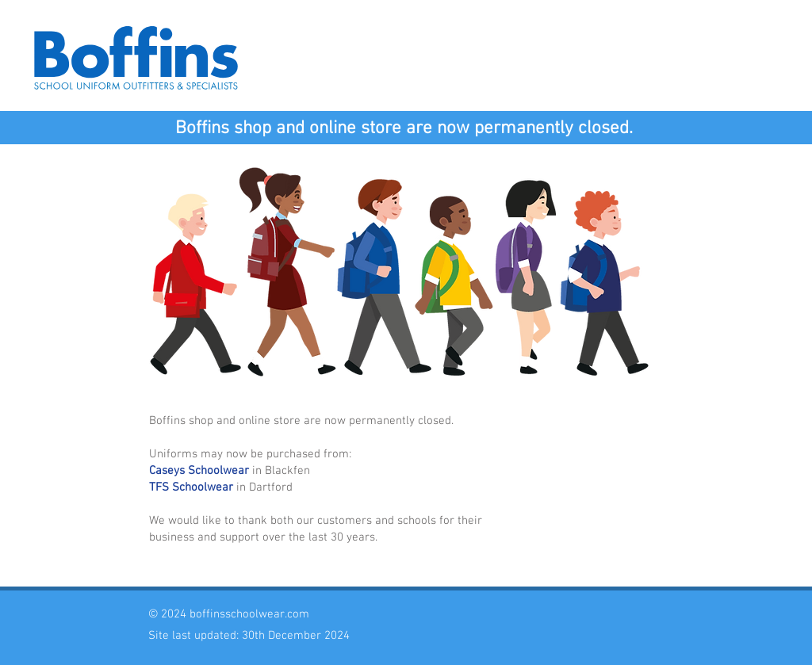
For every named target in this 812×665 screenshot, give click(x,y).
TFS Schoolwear (191, 487)
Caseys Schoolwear (199, 471)
